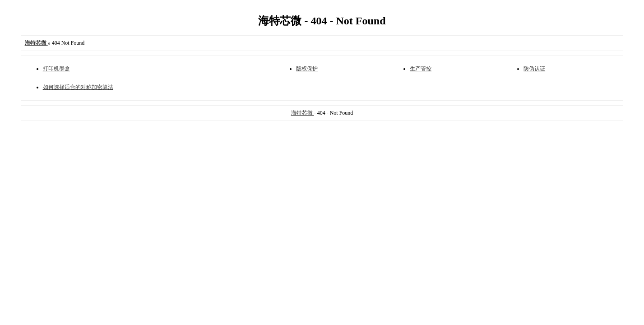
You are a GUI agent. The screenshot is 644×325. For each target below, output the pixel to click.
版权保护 (307, 69)
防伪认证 (534, 69)
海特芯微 (303, 113)
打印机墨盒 (56, 69)
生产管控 (421, 69)
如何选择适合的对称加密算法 (78, 87)
